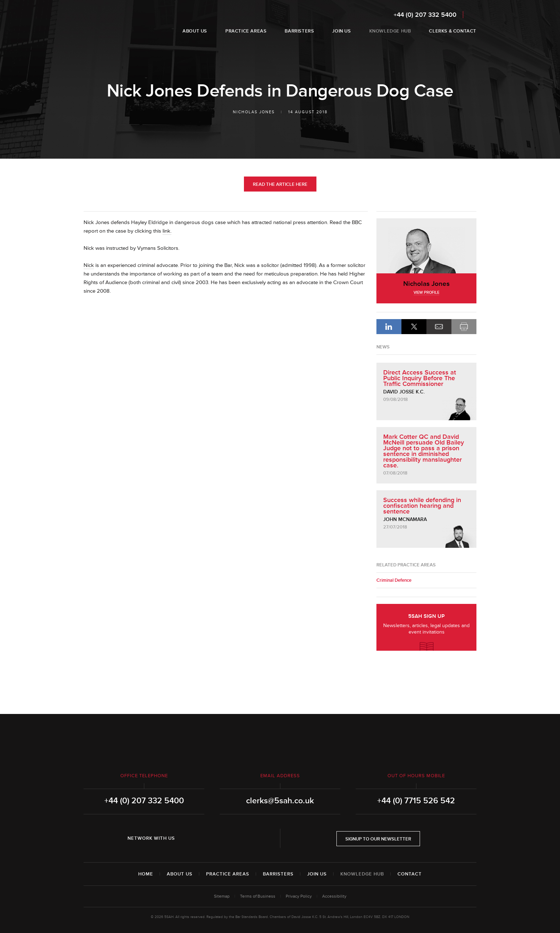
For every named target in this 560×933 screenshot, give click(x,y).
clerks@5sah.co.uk (280, 801)
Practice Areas (228, 874)
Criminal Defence (394, 580)
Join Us (317, 874)
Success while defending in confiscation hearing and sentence (422, 506)
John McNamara (405, 519)
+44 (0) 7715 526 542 (416, 801)
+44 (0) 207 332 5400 (425, 15)
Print (464, 327)
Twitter (209, 838)
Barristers (278, 874)
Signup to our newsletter (378, 839)
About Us (180, 874)
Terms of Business (258, 896)
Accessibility (334, 896)
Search (472, 14)
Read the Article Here (280, 184)
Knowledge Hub (362, 874)
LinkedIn (389, 327)
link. (167, 231)
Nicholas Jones (254, 112)
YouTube (229, 838)
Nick (89, 265)
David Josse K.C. (404, 392)
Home (146, 874)
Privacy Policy (299, 896)
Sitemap (222, 896)
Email (439, 327)
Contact (410, 874)
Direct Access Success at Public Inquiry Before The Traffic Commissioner (420, 378)
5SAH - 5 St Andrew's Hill (106, 23)
